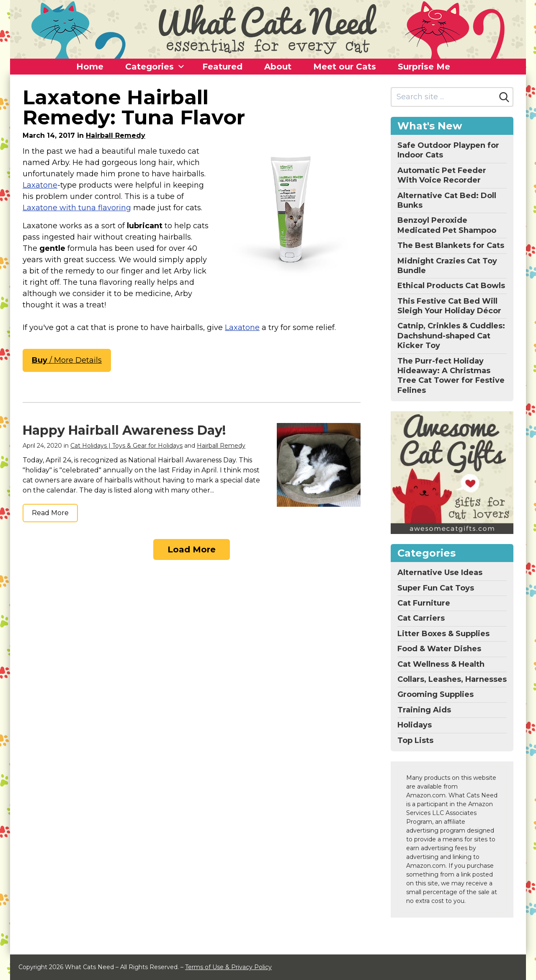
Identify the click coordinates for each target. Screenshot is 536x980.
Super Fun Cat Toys (436, 588)
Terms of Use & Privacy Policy (228, 967)
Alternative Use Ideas (440, 573)
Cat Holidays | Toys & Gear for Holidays (126, 446)
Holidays (415, 725)
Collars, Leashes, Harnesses (452, 679)
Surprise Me (424, 67)
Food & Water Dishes (439, 649)
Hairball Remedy (116, 135)
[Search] (504, 97)
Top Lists (415, 740)
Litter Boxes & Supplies (443, 634)
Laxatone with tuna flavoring (77, 208)
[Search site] (444, 97)
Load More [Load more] (192, 549)
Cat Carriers (421, 618)
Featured (222, 67)
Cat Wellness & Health (441, 664)
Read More (50, 513)
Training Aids (424, 710)
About (278, 67)
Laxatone (40, 185)
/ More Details (67, 360)
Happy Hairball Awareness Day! (124, 430)
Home (90, 67)
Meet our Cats (345, 67)
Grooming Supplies (435, 694)
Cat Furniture (424, 603)
